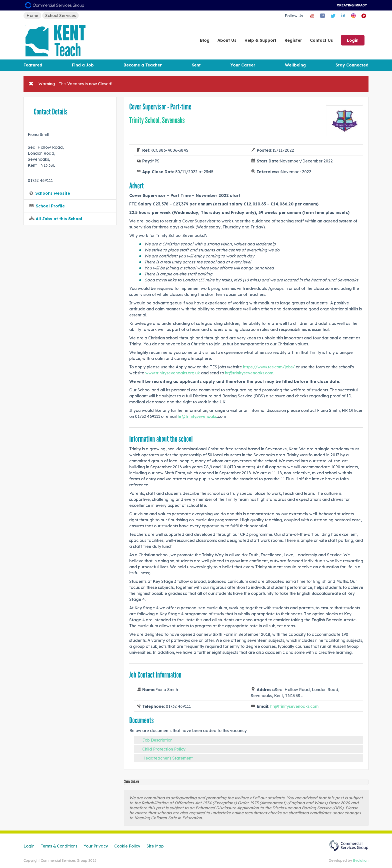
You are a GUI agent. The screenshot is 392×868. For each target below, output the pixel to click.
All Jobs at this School (59, 219)
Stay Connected (352, 65)
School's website (53, 193)
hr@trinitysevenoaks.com (249, 373)
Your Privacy (96, 846)
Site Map (155, 846)
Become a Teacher (143, 65)
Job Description (157, 740)
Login (353, 40)
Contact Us (321, 40)
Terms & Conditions (59, 846)
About (227, 40)
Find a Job (83, 65)
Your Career (243, 65)
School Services (60, 15)
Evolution (361, 861)
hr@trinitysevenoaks (197, 416)
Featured (33, 65)
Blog (205, 40)
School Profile (50, 206)
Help (260, 40)
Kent (196, 65)
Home (32, 15)
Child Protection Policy (164, 749)
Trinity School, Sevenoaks (157, 120)
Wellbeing (295, 65)
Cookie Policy (127, 846)
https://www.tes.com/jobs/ (269, 367)
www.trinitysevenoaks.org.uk (173, 373)
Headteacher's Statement (167, 758)
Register (293, 40)
